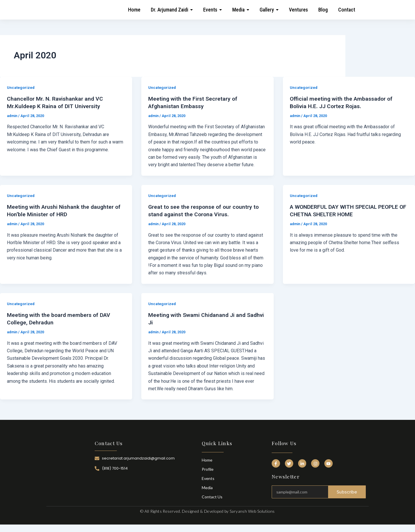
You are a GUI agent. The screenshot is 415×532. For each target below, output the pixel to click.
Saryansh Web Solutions (252, 511)
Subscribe (347, 491)
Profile (208, 469)
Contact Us (212, 497)
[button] (172, 10)
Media (207, 488)
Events (208, 478)
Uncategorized (21, 87)
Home (207, 460)
